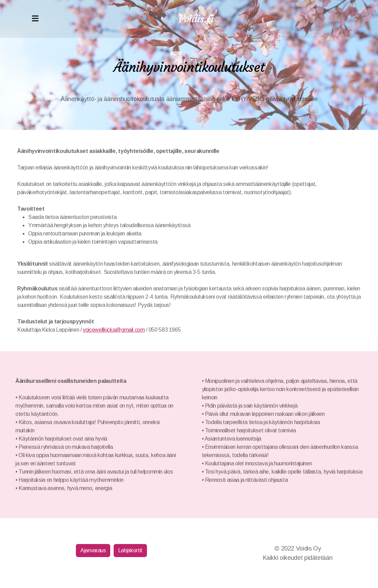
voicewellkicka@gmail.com (114, 330)
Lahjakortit (130, 550)
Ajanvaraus (93, 550)
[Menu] (35, 19)
